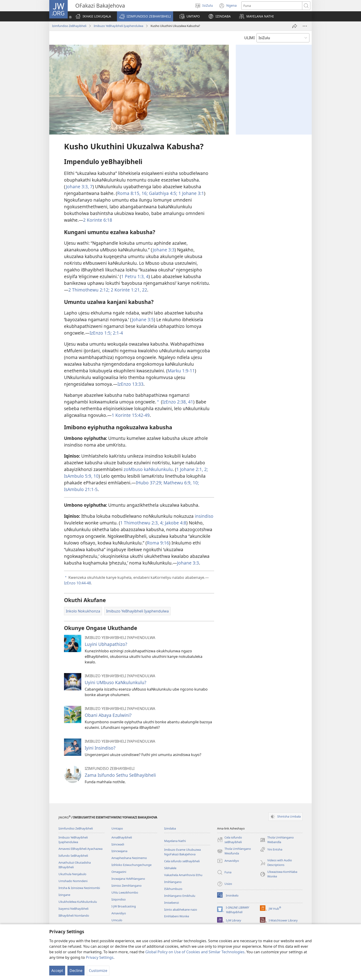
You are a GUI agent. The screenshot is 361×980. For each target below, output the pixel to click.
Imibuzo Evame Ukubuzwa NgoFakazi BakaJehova (182, 852)
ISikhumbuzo (173, 889)
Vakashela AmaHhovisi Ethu (183, 875)
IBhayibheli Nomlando (74, 915)
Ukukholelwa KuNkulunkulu (78, 902)
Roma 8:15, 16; (132, 193)
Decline (76, 971)
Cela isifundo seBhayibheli (182, 861)
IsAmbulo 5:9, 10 (81, 476)
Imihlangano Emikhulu (180, 896)
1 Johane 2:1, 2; (192, 469)
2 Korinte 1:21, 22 (128, 290)
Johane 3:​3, (77, 187)
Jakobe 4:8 (175, 523)
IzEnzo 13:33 (130, 384)
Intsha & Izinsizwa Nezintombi (79, 888)
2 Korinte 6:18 (98, 220)
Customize (98, 971)
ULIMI (249, 38)
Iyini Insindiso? (100, 748)
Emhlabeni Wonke (177, 916)
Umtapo (117, 828)
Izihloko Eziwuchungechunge (131, 865)
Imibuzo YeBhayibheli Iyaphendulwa (118, 26)
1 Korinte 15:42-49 (131, 415)
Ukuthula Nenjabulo (72, 874)
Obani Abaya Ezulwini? (108, 715)
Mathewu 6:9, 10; (181, 483)
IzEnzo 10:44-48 (77, 583)
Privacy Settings (100, 957)
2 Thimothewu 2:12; (89, 290)
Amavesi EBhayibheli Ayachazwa (80, 849)
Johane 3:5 (143, 319)
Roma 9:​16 (158, 543)
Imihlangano (173, 882)
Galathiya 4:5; (163, 193)
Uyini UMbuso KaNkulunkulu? (115, 682)
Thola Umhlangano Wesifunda (234, 851)
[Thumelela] (295, 26)
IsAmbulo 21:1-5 (81, 489)
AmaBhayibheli (122, 837)
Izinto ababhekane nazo (181, 909)
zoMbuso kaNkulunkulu (148, 469)
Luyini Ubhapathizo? (106, 644)
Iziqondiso (119, 899)
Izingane (64, 895)
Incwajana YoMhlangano (128, 879)
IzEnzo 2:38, (175, 402)
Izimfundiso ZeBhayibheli (69, 26)
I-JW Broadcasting (124, 906)
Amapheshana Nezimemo (129, 858)
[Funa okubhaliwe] (272, 6)
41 (190, 402)
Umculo (117, 920)
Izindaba (170, 828)
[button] (145, 16)
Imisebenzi (172, 903)
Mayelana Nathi (175, 841)
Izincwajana (119, 851)
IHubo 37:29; (149, 483)
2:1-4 (117, 333)
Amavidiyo (119, 913)
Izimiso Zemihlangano (127, 886)
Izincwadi (118, 844)
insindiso (204, 516)
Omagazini (119, 872)
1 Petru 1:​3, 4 (135, 276)
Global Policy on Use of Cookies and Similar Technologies (195, 952)
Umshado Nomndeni (73, 881)
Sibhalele (170, 868)
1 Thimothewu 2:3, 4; (142, 523)
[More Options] (305, 26)
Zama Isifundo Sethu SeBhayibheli (120, 775)
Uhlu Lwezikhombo (125, 892)
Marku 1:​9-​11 (181, 371)
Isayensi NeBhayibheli (73, 909)
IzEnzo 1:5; (101, 333)
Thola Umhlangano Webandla (277, 840)
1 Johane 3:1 (191, 193)
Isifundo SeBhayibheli (73, 856)
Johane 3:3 (164, 250)
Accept (57, 971)
